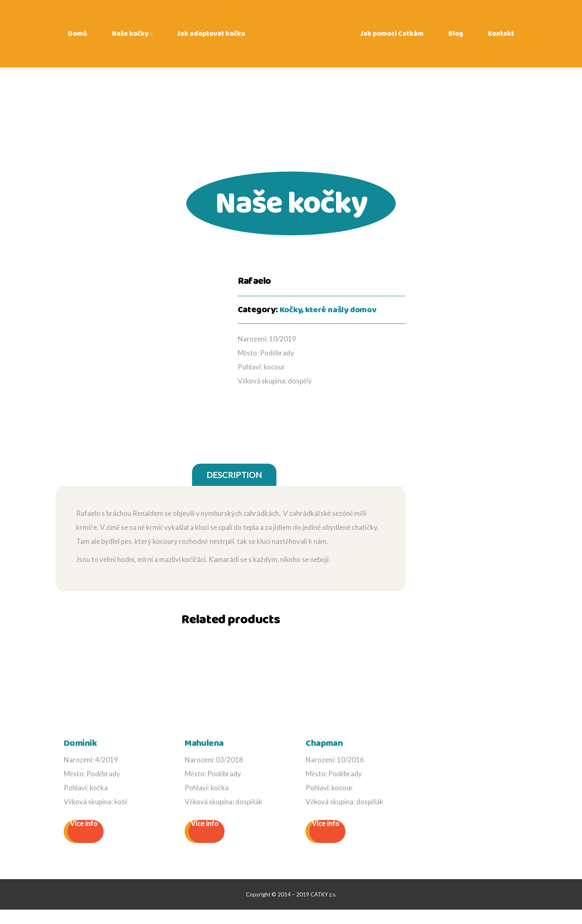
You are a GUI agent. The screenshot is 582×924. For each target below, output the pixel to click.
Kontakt (501, 37)
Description (234, 491)
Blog (456, 37)
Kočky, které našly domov (332, 310)
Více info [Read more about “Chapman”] (326, 838)
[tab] (234, 491)
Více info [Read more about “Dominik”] (84, 838)
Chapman (321, 758)
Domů (78, 37)
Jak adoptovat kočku (211, 37)
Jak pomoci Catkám (392, 37)
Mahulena (201, 758)
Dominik (77, 758)
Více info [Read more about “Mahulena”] (205, 838)
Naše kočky (130, 37)
